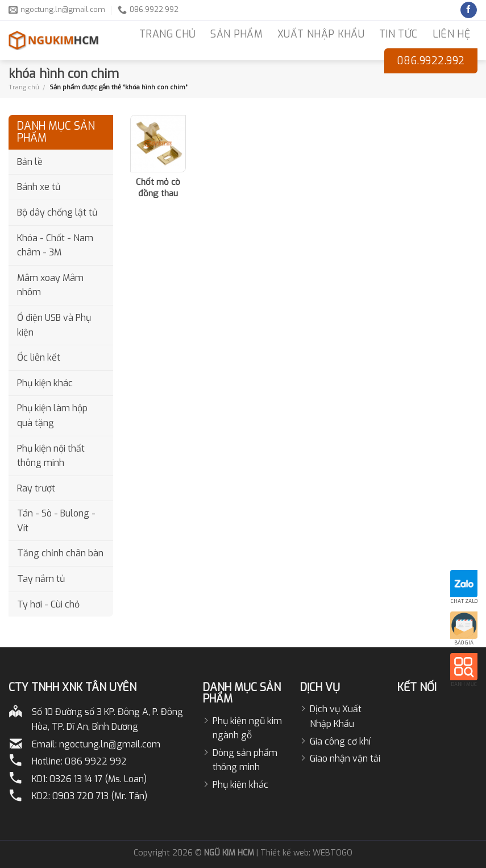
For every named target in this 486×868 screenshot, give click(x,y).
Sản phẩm (236, 34)
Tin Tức (398, 34)
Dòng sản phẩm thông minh (245, 760)
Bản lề (30, 162)
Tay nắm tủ (41, 579)
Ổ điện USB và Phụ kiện (54, 325)
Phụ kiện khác (45, 383)
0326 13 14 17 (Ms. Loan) (98, 779)
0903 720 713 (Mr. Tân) (100, 796)
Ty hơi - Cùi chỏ (48, 604)
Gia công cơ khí (340, 741)
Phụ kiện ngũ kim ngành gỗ (247, 728)
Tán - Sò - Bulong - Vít (56, 521)
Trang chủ (24, 87)
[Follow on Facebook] (469, 10)
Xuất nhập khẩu (321, 34)
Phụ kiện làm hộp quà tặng (52, 416)
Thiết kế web (284, 853)
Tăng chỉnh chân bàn (60, 553)
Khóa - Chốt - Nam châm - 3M (55, 245)
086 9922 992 (96, 761)
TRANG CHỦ (167, 34)
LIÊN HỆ (451, 34)
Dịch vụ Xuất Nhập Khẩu (336, 716)
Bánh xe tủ (39, 187)
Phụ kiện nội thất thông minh (51, 456)
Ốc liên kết (39, 357)
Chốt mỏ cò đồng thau (158, 188)
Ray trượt (36, 488)
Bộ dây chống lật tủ (57, 212)
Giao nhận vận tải (345, 759)
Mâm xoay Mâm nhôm (50, 285)
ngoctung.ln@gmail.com (110, 744)
